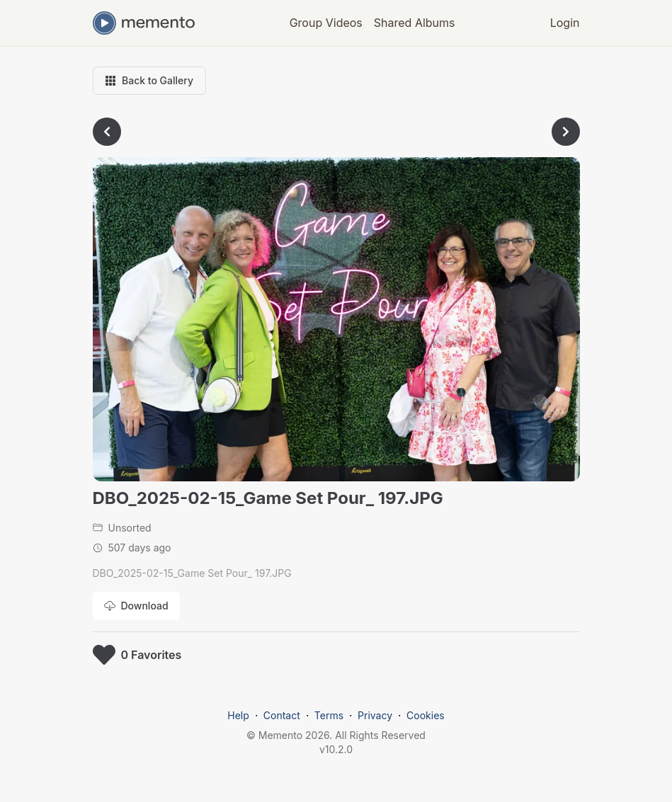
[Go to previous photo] (107, 132)
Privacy (375, 715)
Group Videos (326, 23)
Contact (282, 715)
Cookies (426, 715)
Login (565, 23)
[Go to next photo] (566, 132)
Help (238, 715)
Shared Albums (415, 23)
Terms (329, 715)
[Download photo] (136, 606)
